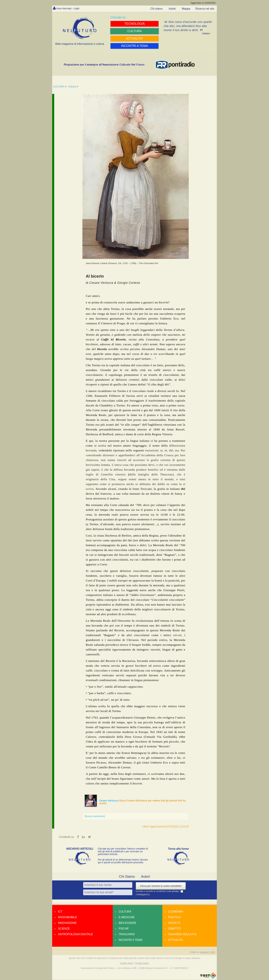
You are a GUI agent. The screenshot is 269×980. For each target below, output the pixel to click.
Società (174, 923)
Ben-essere (127, 923)
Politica (174, 917)
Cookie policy (127, 963)
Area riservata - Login (69, 8)
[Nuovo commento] (95, 816)
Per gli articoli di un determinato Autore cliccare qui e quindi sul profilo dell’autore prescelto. (123, 861)
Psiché (124, 929)
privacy (176, 891)
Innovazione (67, 923)
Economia (176, 912)
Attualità (175, 940)
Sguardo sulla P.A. (183, 934)
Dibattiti (174, 929)
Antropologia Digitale (75, 934)
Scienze (64, 929)
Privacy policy (142, 963)
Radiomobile (68, 917)
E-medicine (127, 917)
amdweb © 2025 (208, 952)
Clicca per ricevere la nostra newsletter (161, 886)
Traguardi (127, 934)
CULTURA (59, 87)
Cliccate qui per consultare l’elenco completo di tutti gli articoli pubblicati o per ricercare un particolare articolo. (123, 852)
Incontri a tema (130, 940)
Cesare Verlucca (109, 801)
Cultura (72, 87)
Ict (60, 912)
